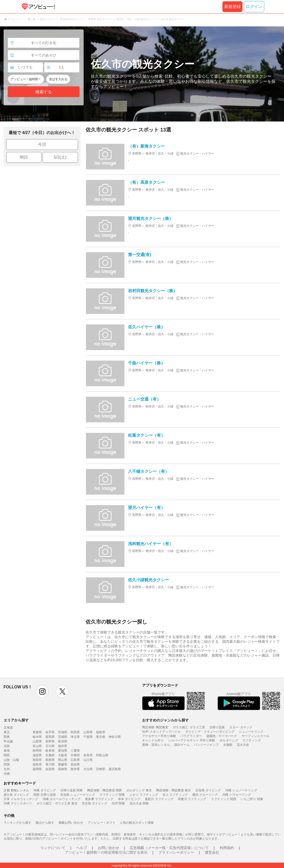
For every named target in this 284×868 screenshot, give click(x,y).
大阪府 (63, 755)
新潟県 (63, 741)
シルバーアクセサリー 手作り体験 (192, 740)
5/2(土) (60, 157)
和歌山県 (102, 755)
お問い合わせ (109, 848)
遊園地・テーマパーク (222, 736)
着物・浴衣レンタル (156, 745)
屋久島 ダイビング (16, 795)
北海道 (8, 728)
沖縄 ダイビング (45, 790)
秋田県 (75, 732)
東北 (7, 732)
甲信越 (8, 741)
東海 (7, 751)
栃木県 (37, 737)
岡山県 (63, 760)
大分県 (88, 769)
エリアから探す (16, 720)
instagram (42, 691)
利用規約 (227, 848)
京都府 (50, 755)
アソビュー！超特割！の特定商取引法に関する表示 (106, 852)
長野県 (50, 741)
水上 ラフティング (175, 795)
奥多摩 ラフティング (99, 799)
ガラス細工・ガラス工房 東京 (57, 803)
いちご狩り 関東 (252, 799)
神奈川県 (115, 737)
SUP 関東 (119, 803)
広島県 (75, 760)
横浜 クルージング (205, 795)
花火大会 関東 (139, 803)
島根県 (50, 760)
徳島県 (37, 764)
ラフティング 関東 (112, 795)
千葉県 (88, 737)
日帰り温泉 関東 (71, 790)
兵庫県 (75, 755)
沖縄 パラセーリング (236, 795)
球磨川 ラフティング (192, 799)
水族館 (228, 745)
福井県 (63, 746)
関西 (7, 755)
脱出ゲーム (182, 745)
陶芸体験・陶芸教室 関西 (105, 790)
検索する (44, 92)
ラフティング (252, 740)
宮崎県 (101, 769)
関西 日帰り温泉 (45, 795)
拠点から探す (45, 823)
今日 (42, 144)
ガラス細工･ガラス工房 (189, 727)
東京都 (101, 737)
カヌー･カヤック (241, 727)
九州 (7, 769)
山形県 (88, 732)
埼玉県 (75, 737)
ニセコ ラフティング (144, 795)
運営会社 (212, 852)
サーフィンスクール (256, 736)
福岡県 (37, 769)
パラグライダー (191, 736)
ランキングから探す (17, 823)
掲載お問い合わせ (71, 823)
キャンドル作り (153, 740)
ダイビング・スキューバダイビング (210, 732)
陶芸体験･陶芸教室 (155, 727)
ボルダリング (229, 740)
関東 (7, 737)
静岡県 (37, 751)
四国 (7, 764)
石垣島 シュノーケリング (78, 795)
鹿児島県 (115, 769)
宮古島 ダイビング (95, 803)
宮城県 (63, 732)
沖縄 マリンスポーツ (18, 803)
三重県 (75, 751)
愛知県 (63, 751)
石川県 (50, 746)
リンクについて (53, 848)
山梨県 (37, 741)
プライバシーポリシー (176, 852)
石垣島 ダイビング (208, 790)
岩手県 (50, 732)
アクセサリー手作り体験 (159, 736)
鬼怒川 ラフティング (159, 799)
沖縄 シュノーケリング (241, 790)
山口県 (88, 760)
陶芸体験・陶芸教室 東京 (174, 790)
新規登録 (232, 7)
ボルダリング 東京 (139, 790)
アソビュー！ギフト (102, 823)
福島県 (101, 732)
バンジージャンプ (206, 745)
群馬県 (50, 737)
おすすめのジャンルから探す (165, 720)
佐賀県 (50, 769)
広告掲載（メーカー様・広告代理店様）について (169, 848)
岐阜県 (50, 751)
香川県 (50, 764)
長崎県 (63, 769)
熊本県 (75, 769)
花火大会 (243, 745)
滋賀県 (37, 755)
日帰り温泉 (217, 727)
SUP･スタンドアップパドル (161, 732)
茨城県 (63, 737)
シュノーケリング (251, 732)
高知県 (75, 764)
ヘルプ (82, 848)
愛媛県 (63, 764)
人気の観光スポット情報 (137, 823)
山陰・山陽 (11, 760)
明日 (24, 157)
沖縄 (7, 774)
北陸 (7, 746)
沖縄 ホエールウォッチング (61, 799)
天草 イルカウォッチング (21, 799)
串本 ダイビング (129, 799)
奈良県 (88, 755)
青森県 (37, 732)
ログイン (254, 7)
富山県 (37, 746)
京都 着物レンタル (16, 790)
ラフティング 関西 (224, 799)
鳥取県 (37, 760)
